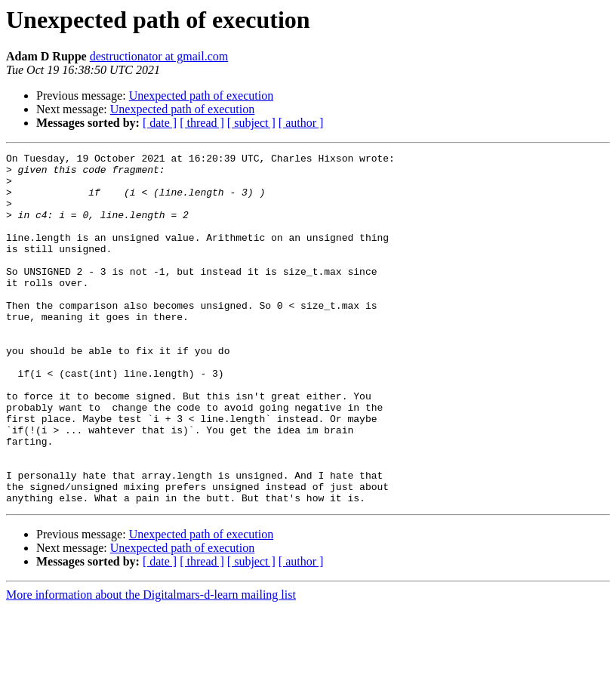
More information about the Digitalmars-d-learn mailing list (151, 665)
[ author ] (301, 123)
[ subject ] (251, 123)
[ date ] (160, 123)
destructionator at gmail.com (159, 56)
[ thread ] (202, 123)
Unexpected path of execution (201, 96)
